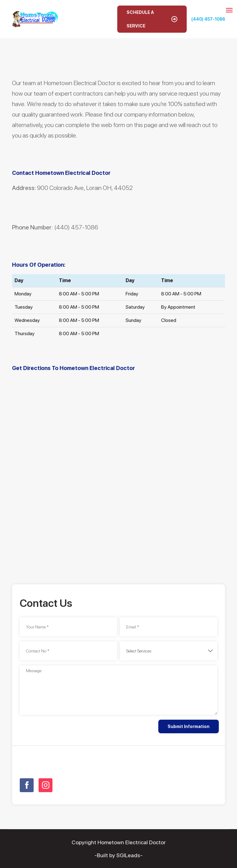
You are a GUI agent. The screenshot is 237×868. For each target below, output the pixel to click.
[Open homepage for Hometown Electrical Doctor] (35, 19)
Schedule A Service (152, 19)
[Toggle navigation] (229, 10)
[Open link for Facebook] (27, 785)
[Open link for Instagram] (46, 785)
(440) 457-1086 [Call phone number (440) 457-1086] (208, 19)
